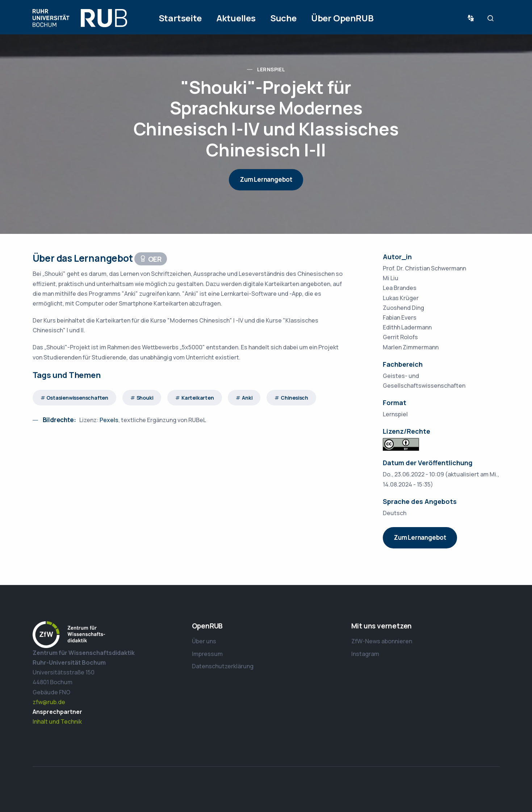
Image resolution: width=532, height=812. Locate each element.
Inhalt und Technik (57, 721)
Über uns (204, 641)
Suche (283, 18)
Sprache (472, 18)
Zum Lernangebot (266, 179)
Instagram (365, 654)
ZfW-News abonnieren (382, 641)
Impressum (207, 654)
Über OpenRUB (342, 18)
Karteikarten (198, 398)
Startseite (180, 18)
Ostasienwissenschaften (77, 398)
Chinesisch (294, 398)
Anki (247, 398)
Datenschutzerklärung (223, 666)
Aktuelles (236, 18)
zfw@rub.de (49, 702)
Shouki (145, 398)
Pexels (109, 420)
